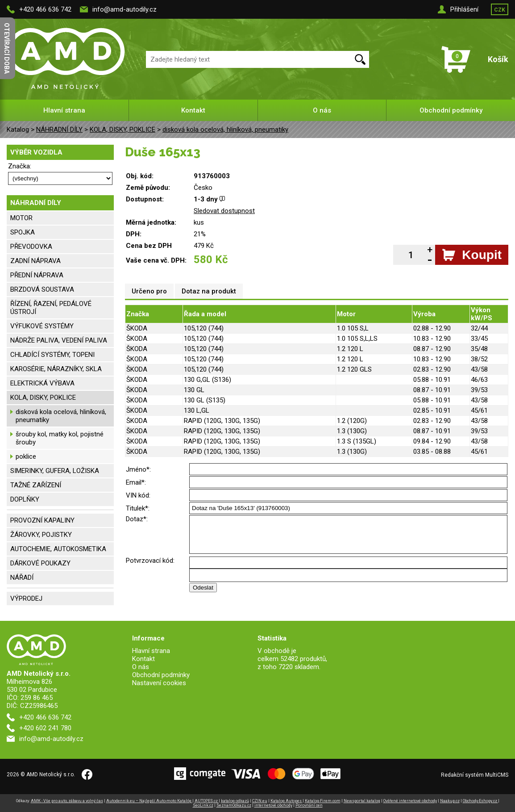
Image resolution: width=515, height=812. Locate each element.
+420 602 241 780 (45, 728)
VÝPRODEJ (26, 599)
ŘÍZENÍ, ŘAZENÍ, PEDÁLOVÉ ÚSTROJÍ (51, 308)
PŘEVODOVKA (31, 247)
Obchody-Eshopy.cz (480, 801)
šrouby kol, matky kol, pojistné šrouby (60, 438)
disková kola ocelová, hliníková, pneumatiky (225, 130)
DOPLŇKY (25, 499)
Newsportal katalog (362, 801)
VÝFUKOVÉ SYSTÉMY (42, 326)
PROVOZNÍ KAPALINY (42, 520)
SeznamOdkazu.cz (234, 805)
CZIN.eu (260, 801)
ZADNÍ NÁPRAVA (35, 261)
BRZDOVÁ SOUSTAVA (42, 289)
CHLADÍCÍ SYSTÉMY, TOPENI (52, 355)
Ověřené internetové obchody (410, 801)
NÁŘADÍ (22, 578)
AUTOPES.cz (207, 801)
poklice (26, 456)
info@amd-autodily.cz (125, 9)
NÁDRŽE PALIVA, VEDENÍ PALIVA (59, 340)
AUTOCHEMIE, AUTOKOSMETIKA (58, 549)
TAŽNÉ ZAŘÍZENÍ (36, 485)
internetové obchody (273, 805)
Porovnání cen (309, 805)
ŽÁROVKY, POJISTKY (41, 535)
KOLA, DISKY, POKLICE (123, 130)
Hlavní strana (64, 110)
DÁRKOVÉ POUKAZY (40, 563)
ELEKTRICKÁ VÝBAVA (42, 383)
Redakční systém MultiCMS (475, 775)
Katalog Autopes (287, 801)
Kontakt (193, 110)
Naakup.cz (450, 801)
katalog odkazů (235, 801)
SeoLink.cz (203, 805)
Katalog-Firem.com (323, 801)
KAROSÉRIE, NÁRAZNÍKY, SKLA (56, 369)
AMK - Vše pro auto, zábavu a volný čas (67, 801)
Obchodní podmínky (451, 110)
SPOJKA (23, 232)
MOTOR (21, 218)
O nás (322, 110)
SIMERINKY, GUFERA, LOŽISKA (55, 471)
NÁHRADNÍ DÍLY (59, 130)
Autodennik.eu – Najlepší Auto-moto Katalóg (149, 801)
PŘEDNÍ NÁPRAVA (37, 275)
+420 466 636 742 (45, 9)
